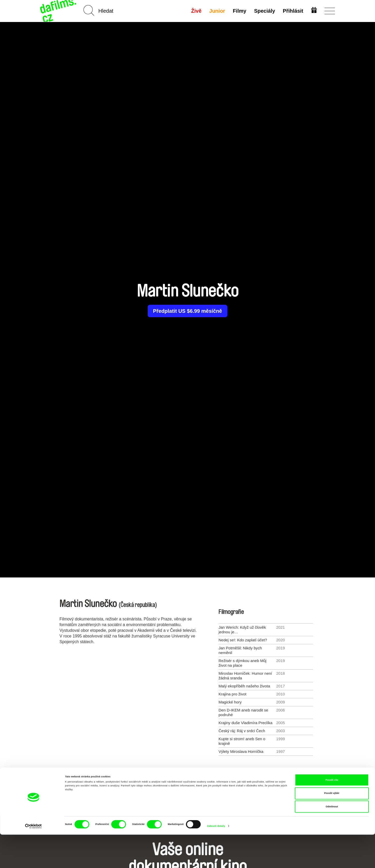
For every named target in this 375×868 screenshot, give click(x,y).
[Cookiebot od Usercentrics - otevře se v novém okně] (33, 859)
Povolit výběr (332, 827)
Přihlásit (292, 11)
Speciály (264, 11)
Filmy (239, 11)
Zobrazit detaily (216, 859)
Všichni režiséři (187, 778)
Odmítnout (332, 840)
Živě (196, 11)
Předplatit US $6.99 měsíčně (188, 311)
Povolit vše (332, 813)
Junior (217, 11)
